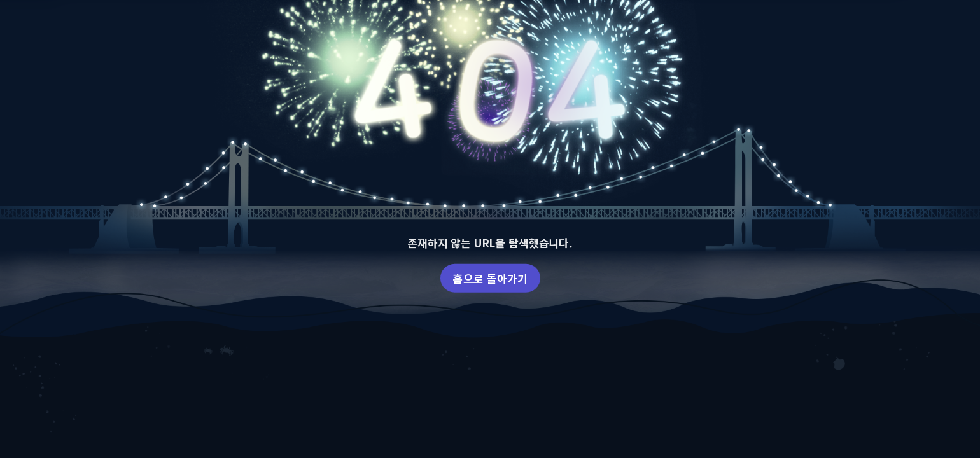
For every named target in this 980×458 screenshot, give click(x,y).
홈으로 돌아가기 (490, 278)
